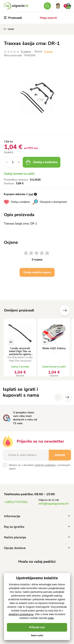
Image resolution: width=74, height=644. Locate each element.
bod (31, 194)
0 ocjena (26, 52)
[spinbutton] (13, 162)
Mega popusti (48, 18)
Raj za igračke (37, 527)
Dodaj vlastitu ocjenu (37, 272)
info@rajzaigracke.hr (54, 504)
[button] (19, 162)
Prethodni (53, 310)
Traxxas (48, 52)
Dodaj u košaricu (42, 162)
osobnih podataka (45, 465)
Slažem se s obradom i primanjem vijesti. (39, 467)
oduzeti (60, 455)
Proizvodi (13, 18)
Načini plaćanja (37, 537)
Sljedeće (65, 310)
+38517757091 (16, 502)
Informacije (37, 516)
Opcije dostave (37, 548)
